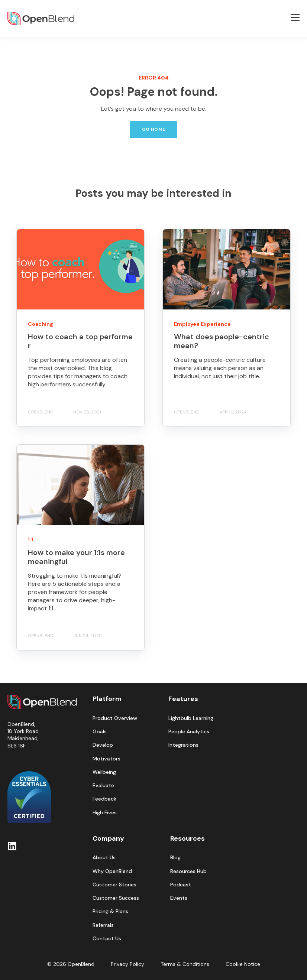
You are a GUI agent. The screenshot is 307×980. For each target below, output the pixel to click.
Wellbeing (104, 772)
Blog (175, 858)
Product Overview (115, 718)
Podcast (181, 885)
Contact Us (107, 939)
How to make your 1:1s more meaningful (76, 557)
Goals (100, 732)
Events (179, 898)
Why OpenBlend (112, 871)
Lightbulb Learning (191, 718)
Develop (103, 745)
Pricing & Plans (110, 911)
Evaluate (103, 786)
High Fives (105, 813)
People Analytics (189, 732)
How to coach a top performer (80, 341)
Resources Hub (188, 871)
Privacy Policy (127, 964)
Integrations (183, 745)
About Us (104, 858)
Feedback (104, 799)
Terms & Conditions (185, 964)
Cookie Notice (243, 964)
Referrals (103, 925)
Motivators (106, 759)
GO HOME (154, 129)
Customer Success (116, 898)
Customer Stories (114, 885)
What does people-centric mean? (222, 341)
